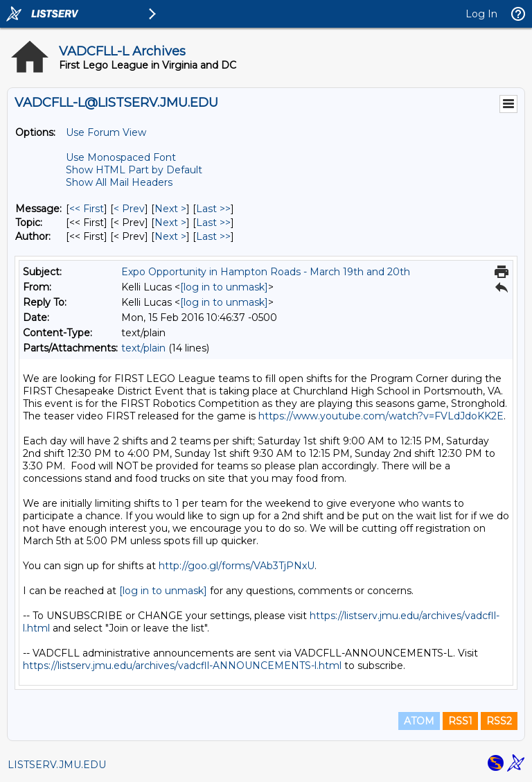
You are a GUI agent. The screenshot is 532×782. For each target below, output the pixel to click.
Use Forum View (106, 132)
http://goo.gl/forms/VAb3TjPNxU (237, 566)
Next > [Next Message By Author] (170, 236)
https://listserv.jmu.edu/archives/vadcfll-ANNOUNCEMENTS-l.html (182, 666)
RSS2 (499, 721)
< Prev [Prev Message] (129, 209)
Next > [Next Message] (170, 209)
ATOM (419, 721)
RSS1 (460, 721)
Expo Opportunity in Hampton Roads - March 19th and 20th (266, 272)
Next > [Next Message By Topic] (170, 223)
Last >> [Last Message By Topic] (213, 223)
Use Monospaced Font (121, 157)
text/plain (143, 348)
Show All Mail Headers (119, 182)
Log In (481, 14)
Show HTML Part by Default (134, 170)
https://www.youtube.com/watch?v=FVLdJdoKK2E (381, 416)
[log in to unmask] (224, 287)
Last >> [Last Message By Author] (213, 236)
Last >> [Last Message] (213, 209)
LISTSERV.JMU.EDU (57, 765)
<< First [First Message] (87, 209)
